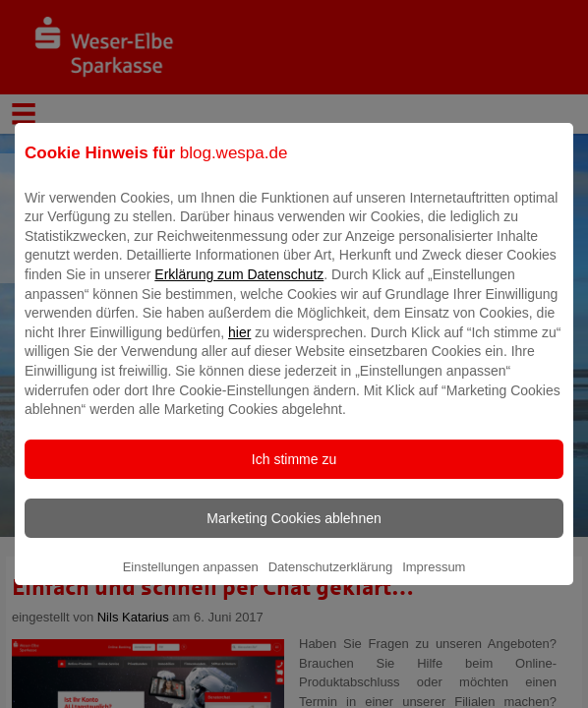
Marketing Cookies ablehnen (294, 532)
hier (239, 346)
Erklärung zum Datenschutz (239, 288)
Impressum (434, 581)
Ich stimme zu (294, 473)
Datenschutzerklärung (330, 581)
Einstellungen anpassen (191, 581)
